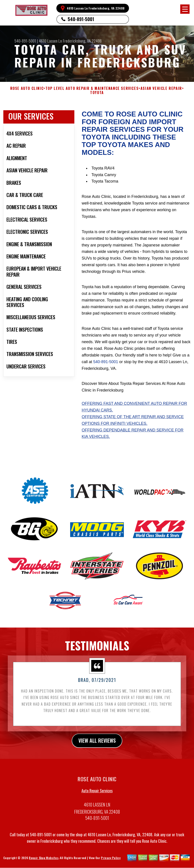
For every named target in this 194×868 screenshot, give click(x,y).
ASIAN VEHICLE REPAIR (161, 88)
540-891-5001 (81, 19)
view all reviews (97, 746)
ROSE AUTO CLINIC (27, 88)
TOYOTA (97, 93)
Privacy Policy (111, 863)
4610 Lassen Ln (50, 41)
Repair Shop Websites (44, 863)
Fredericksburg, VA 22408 (82, 41)
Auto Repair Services (97, 796)
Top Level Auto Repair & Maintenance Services (92, 88)
